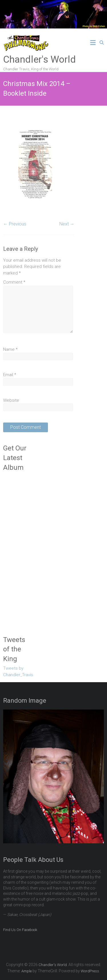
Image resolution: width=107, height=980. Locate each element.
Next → (67, 224)
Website (11, 400)
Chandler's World (40, 59)
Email (10, 375)
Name (10, 349)
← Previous (15, 224)
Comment (14, 282)
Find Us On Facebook (20, 930)
